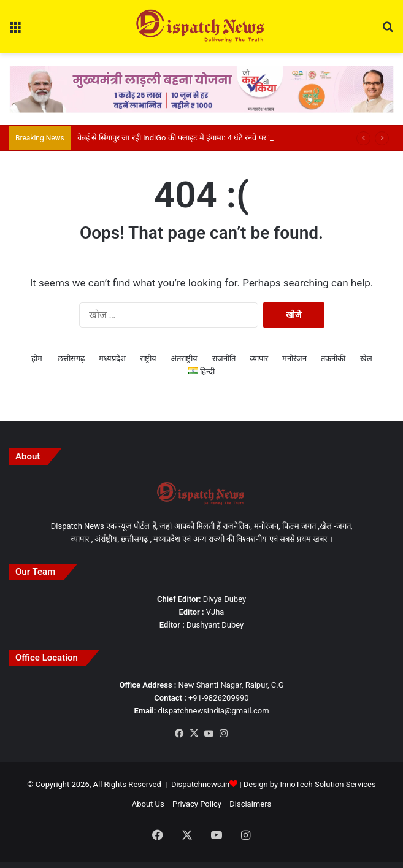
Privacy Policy (197, 804)
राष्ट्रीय (148, 359)
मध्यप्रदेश (112, 359)
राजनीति (224, 359)
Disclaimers (250, 804)
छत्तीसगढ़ (71, 359)
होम (37, 359)
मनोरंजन (294, 359)
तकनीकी (333, 359)
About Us (148, 804)
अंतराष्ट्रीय (184, 359)
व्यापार (259, 359)
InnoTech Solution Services (328, 784)
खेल (366, 359)
